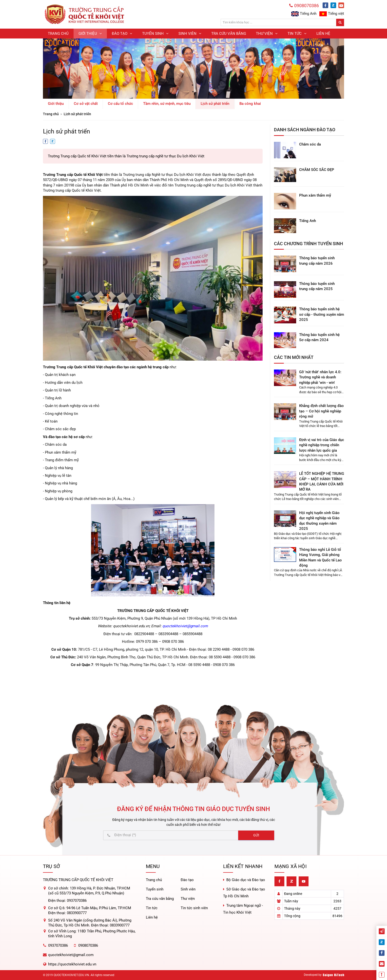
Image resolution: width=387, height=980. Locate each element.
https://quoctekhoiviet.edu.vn (72, 964)
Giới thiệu (56, 104)
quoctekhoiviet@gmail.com (185, 626)
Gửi (256, 835)
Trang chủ (51, 114)
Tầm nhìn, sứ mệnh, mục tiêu (167, 104)
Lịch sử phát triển (215, 104)
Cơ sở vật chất (86, 104)
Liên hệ (152, 917)
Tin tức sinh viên (194, 908)
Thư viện (188, 899)
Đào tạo (187, 880)
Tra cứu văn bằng (160, 899)
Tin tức (152, 908)
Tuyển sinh (155, 889)
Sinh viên (188, 889)
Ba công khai (250, 104)
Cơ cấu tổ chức (120, 104)
